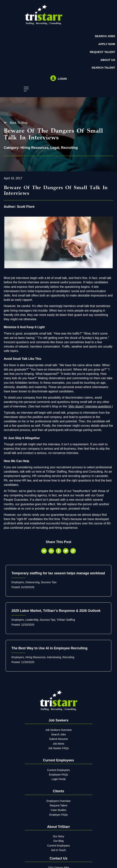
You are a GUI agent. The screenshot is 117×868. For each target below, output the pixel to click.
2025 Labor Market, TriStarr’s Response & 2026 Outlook (56, 611)
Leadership (32, 620)
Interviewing (54, 657)
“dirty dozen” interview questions (89, 406)
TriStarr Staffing (66, 620)
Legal (55, 148)
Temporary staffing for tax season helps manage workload (58, 573)
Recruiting (69, 148)
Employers (18, 582)
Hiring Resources (34, 148)
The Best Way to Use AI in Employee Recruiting (49, 648)
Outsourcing (32, 582)
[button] (25, 89)
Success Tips (49, 582)
